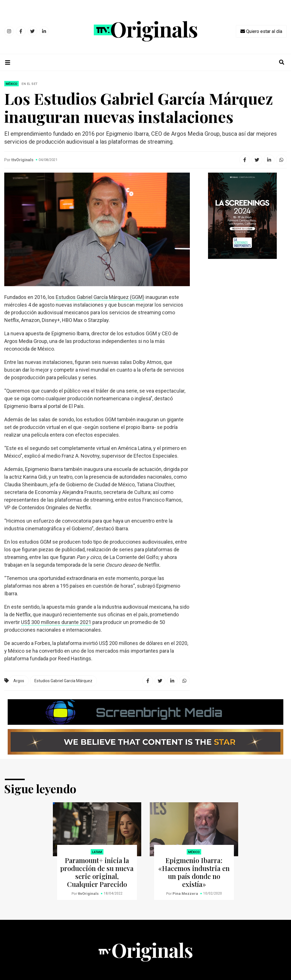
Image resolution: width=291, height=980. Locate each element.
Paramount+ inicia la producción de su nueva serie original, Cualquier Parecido (97, 872)
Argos (19, 681)
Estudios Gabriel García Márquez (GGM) (100, 297)
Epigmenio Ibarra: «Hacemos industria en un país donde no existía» (194, 872)
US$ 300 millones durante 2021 (56, 622)
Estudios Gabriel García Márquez (63, 681)
